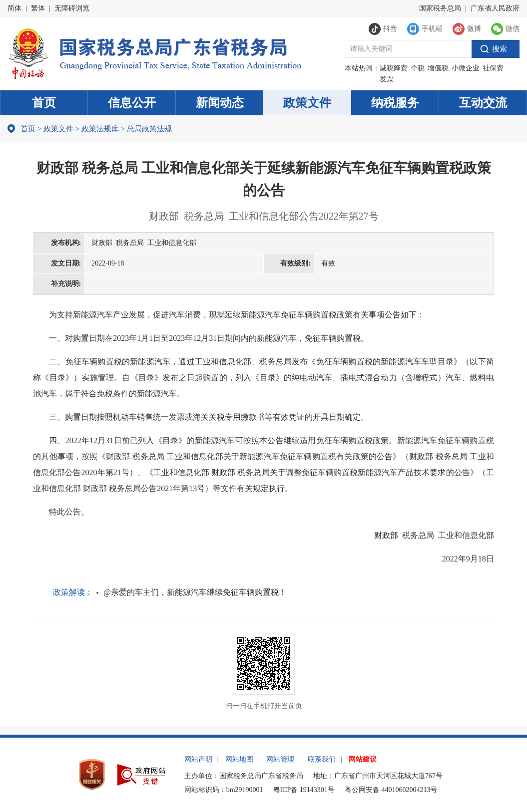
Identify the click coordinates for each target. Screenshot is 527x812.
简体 (14, 8)
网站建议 (363, 759)
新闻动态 (220, 103)
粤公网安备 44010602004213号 (391, 790)
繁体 (38, 8)
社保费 (493, 68)
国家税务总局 (440, 8)
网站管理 (280, 759)
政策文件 (307, 103)
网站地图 (239, 759)
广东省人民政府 (495, 8)
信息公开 (132, 103)
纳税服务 (395, 103)
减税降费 (394, 68)
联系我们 (322, 759)
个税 (418, 68)
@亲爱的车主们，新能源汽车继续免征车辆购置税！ (195, 592)
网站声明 (198, 759)
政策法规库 (100, 129)
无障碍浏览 (72, 8)
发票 (387, 79)
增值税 (438, 68)
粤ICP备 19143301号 (304, 790)
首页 (44, 103)
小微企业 (466, 68)
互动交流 (483, 103)
